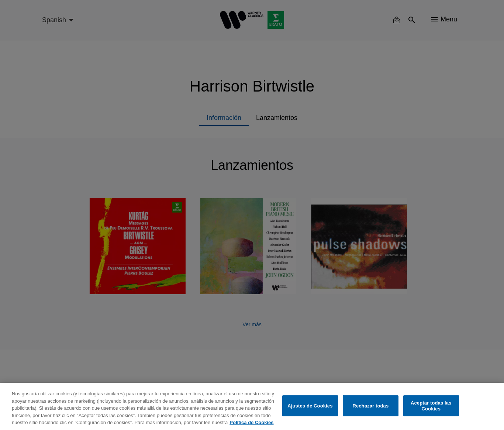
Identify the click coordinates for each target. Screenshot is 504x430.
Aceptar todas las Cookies (431, 406)
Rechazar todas (370, 406)
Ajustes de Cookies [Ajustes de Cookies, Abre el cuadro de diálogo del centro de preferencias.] (310, 406)
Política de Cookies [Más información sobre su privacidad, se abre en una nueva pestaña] (251, 422)
